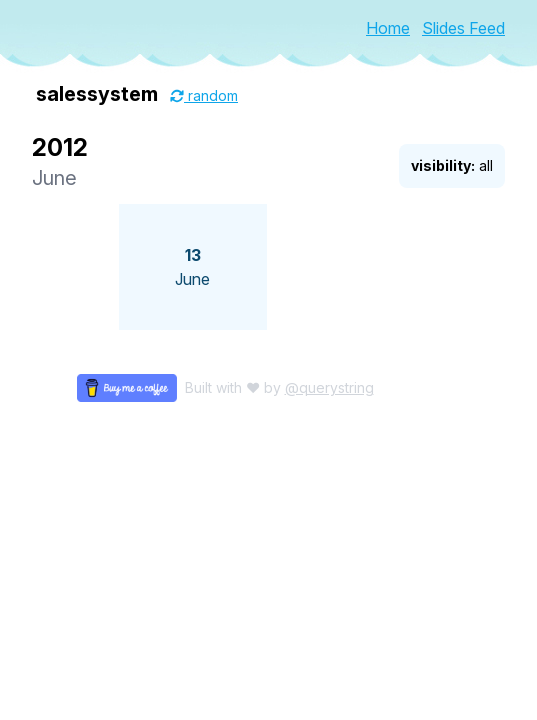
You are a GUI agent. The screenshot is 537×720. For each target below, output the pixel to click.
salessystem (97, 94)
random (204, 95)
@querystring (329, 387)
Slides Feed (463, 28)
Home (388, 28)
